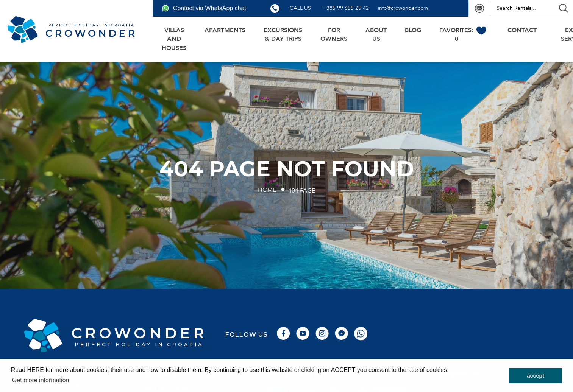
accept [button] (536, 376)
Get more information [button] (41, 380)
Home (267, 190)
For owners (334, 35)
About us (376, 35)
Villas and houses (174, 39)
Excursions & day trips (283, 35)
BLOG (413, 30)
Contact (522, 30)
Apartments (225, 30)
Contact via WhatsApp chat (204, 8)
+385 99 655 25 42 (346, 8)
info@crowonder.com (403, 8)
